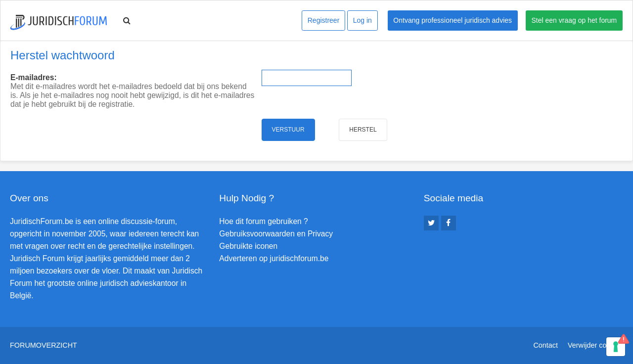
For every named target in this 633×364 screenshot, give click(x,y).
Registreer (324, 20)
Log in (362, 20)
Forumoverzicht (44, 345)
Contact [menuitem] (545, 345)
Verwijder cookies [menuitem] (595, 345)
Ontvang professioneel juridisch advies (452, 20)
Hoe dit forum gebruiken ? (263, 221)
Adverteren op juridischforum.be (274, 258)
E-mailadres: (34, 77)
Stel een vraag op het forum (574, 20)
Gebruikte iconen (248, 246)
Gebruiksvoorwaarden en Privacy (276, 234)
